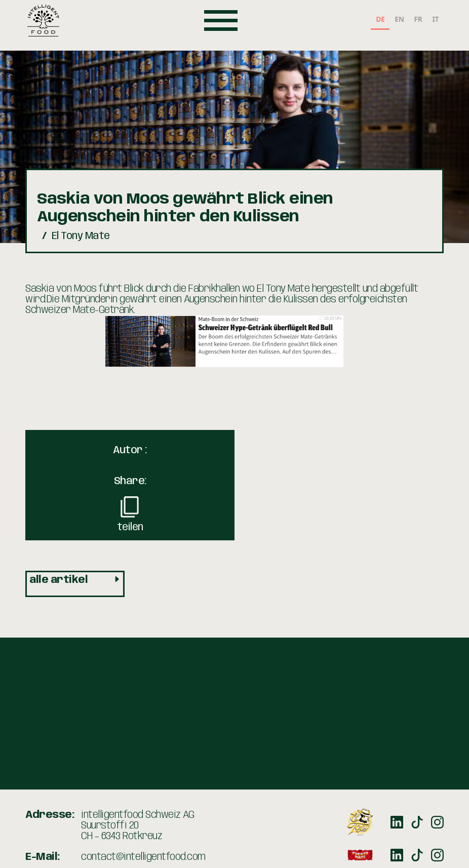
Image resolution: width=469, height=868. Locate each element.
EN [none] (399, 19)
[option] (399, 21)
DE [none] (380, 19)
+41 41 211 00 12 (112, 802)
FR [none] (418, 19)
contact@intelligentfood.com (143, 781)
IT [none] (435, 19)
